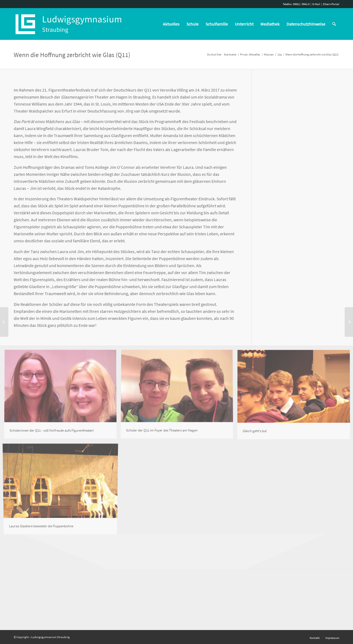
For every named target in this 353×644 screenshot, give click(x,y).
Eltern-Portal (331, 4)
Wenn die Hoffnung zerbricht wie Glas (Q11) (72, 55)
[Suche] (334, 24)
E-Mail (316, 4)
